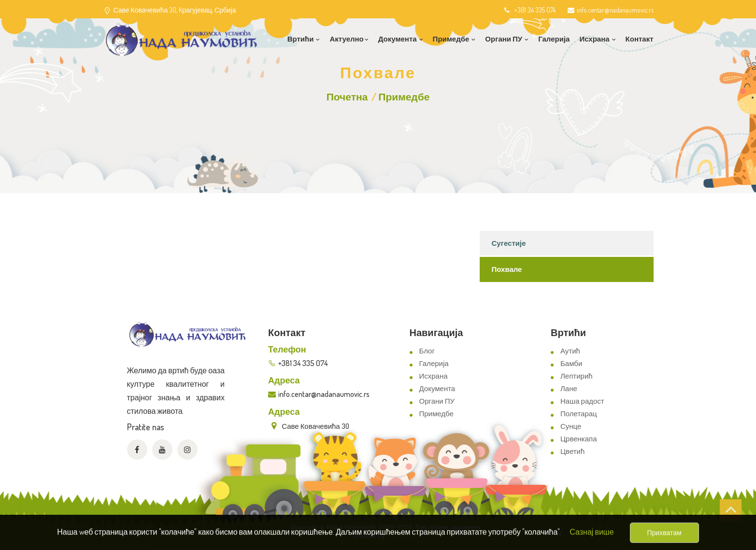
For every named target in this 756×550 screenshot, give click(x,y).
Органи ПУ (437, 401)
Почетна (347, 96)
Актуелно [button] (349, 39)
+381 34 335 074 (529, 10)
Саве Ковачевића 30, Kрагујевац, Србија (175, 10)
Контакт (640, 39)
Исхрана (434, 376)
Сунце (571, 426)
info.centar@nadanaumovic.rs (611, 10)
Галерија (554, 39)
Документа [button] (401, 39)
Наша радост (582, 401)
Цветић (572, 451)
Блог (427, 351)
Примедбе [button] (454, 39)
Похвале (507, 269)
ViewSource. (403, 536)
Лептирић (577, 376)
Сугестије (509, 243)
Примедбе (404, 96)
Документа (437, 388)
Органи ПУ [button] (507, 39)
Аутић (570, 351)
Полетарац (579, 414)
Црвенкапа (579, 439)
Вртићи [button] (304, 39)
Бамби (571, 363)
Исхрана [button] (597, 39)
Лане (569, 388)
